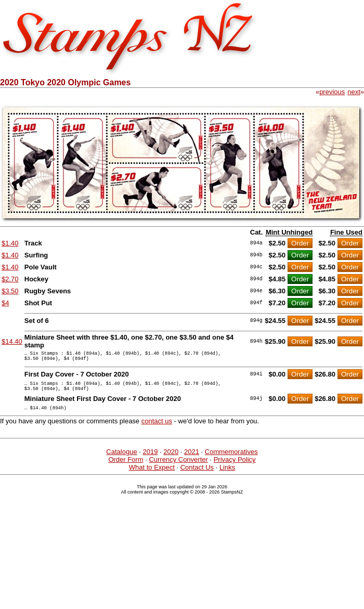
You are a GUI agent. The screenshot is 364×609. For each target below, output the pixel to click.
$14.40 (12, 341)
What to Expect (152, 475)
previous (332, 92)
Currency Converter (178, 467)
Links (227, 475)
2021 (192, 459)
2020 (171, 459)
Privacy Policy (235, 467)
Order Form (126, 467)
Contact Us (197, 475)
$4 (5, 303)
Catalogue (121, 459)
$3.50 (10, 291)
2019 (150, 459)
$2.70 (10, 279)
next (354, 92)
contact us (157, 429)
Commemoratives (231, 459)
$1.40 (10, 243)
